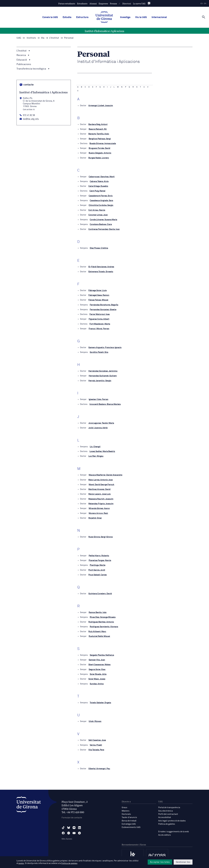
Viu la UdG (141, 17)
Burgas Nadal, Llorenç (99, 158)
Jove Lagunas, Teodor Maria (101, 422)
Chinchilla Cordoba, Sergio (101, 205)
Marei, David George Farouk (101, 483)
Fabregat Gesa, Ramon (99, 294)
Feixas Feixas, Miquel (98, 299)
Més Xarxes (67, 836)
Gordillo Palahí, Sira (99, 351)
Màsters (126, 808)
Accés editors (165, 832)
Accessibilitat (165, 814)
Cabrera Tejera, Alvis (99, 181)
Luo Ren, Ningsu (96, 455)
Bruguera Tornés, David (99, 148)
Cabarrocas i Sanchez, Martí (102, 176)
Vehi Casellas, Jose (97, 737)
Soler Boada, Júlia (98, 672)
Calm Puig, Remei (97, 191)
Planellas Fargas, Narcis (100, 558)
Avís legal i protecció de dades (172, 818)
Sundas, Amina (97, 681)
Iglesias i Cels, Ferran (98, 398)
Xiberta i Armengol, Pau (99, 766)
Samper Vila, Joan (97, 657)
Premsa (113, 3)
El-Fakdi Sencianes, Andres (101, 266)
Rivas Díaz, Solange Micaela (103, 615)
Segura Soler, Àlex (97, 667)
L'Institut (23, 51)
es (202, 4)
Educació (23, 60)
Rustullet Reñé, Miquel (99, 634)
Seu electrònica (165, 808)
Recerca (23, 55)
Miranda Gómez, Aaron (99, 507)
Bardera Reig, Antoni (98, 124)
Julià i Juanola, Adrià (98, 426)
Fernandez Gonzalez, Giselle (103, 309)
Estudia (67, 17)
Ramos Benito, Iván (98, 610)
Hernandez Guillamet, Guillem (103, 375)
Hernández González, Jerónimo (103, 370)
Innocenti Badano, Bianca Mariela (105, 403)
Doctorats (126, 811)
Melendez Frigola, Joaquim (101, 502)
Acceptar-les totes (160, 862)
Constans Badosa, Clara (101, 224)
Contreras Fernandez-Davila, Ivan (104, 228)
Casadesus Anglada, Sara (101, 200)
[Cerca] (204, 17)
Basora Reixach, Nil (98, 129)
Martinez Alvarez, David (99, 488)
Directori (127, 3)
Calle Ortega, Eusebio (98, 186)
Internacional (159, 17)
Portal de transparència (169, 805)
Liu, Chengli (95, 445)
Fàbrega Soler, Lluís (98, 290)
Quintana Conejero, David (100, 591)
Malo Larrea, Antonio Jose (101, 478)
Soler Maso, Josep (97, 676)
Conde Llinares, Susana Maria (103, 219)
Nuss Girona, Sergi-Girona (101, 535)
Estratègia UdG (129, 821)
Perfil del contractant (168, 811)
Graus (124, 805)
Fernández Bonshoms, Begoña (104, 304)
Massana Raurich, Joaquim (101, 497)
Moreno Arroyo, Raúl (98, 511)
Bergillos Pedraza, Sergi (100, 139)
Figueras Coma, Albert (99, 318)
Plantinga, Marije (98, 563)
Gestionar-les (183, 862)
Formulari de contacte (72, 815)
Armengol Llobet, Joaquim (101, 106)
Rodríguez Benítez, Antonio (101, 620)
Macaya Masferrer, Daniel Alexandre (105, 473)
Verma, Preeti (96, 742)
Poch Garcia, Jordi (97, 568)
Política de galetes (167, 821)
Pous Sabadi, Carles (98, 573)
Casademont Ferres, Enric (101, 195)
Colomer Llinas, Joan (98, 214)
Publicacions (24, 64)
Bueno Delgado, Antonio (100, 153)
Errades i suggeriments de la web (174, 829)
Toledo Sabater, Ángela (100, 700)
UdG (19, 38)
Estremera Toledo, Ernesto (101, 271)
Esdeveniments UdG (131, 824)
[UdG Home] (104, 17)
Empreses (103, 3)
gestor (21, 863)
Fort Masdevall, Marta (100, 323)
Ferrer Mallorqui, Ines (100, 313)
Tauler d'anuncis (129, 814)
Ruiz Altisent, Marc (97, 629)
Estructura (82, 17)
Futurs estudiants (67, 3)
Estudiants (82, 3)
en (205, 4)
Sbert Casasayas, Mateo (99, 662)
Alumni (93, 3)
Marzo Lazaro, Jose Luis (99, 492)
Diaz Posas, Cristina (99, 247)
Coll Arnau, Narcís (97, 209)
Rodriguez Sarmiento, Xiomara (104, 624)
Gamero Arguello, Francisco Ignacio (105, 346)
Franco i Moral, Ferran (99, 327)
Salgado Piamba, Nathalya (102, 653)
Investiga (125, 17)
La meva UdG (139, 3)
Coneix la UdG (50, 17)
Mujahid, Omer (95, 516)
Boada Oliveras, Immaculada (103, 143)
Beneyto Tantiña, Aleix (99, 134)
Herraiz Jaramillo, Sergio (100, 379)
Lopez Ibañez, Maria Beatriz (102, 450)
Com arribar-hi (29, 110)
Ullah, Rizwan (95, 719)
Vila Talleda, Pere (96, 747)
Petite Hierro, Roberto (99, 554)
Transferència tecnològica (33, 69)
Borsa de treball (129, 818)
